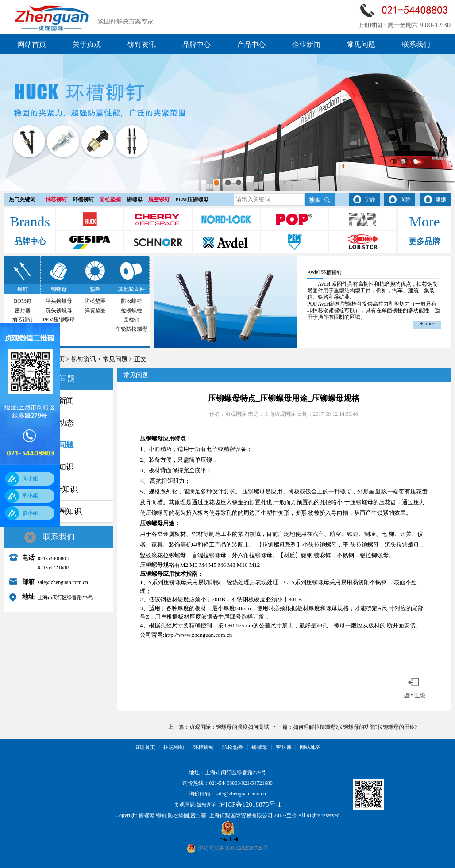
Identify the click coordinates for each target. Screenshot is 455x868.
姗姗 (441, 199)
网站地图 (310, 747)
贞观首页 (145, 747)
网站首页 (32, 44)
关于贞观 (87, 44)
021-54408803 (224, 783)
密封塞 (23, 310)
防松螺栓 (131, 301)
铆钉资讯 (142, 44)
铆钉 (23, 289)
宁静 (370, 199)
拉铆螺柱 (131, 310)
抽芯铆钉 (56, 199)
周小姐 (30, 478)
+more (427, 324)
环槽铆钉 (83, 199)
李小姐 (30, 496)
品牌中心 (197, 44)
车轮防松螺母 (131, 329)
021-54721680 (257, 783)
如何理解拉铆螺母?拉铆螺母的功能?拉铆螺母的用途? (355, 727)
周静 (405, 199)
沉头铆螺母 (59, 310)
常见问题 (361, 44)
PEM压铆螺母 (192, 199)
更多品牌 (424, 241)
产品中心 (251, 44)
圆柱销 (131, 320)
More (424, 222)
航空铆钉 (159, 199)
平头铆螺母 (59, 301)
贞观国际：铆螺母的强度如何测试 (229, 727)
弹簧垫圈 (95, 310)
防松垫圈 (110, 199)
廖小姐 (30, 513)
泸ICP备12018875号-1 (250, 804)
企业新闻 (306, 44)
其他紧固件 (131, 289)
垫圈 (95, 289)
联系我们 (416, 44)
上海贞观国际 (280, 414)
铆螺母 (135, 199)
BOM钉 (22, 301)
